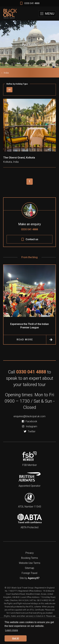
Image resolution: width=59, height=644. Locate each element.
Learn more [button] (11, 630)
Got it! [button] (16, 638)
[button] (47, 14)
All (9, 90)
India (6, 73)
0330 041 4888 (29, 229)
